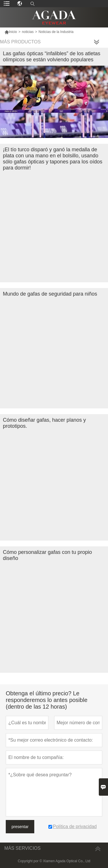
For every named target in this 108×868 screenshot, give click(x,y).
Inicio (11, 32)
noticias (28, 32)
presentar (20, 827)
